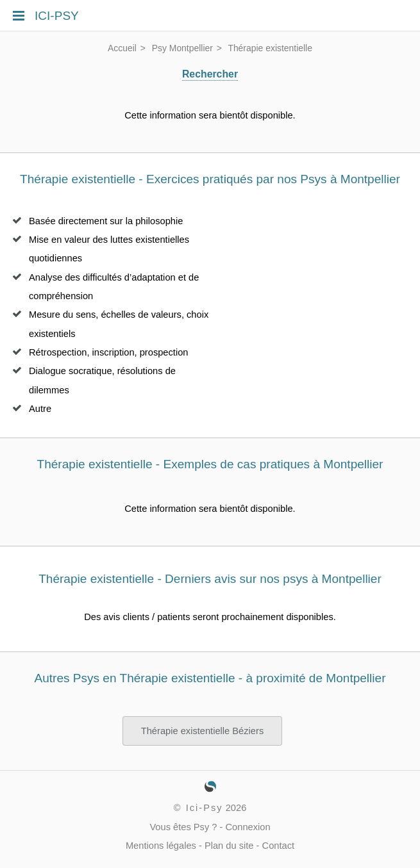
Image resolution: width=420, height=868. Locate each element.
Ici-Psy (205, 808)
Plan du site (229, 846)
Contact (279, 846)
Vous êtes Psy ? (183, 827)
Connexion (248, 827)
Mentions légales (161, 846)
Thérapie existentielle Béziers (202, 731)
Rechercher (210, 74)
